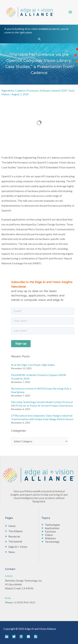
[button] (40, 39)
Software (45, 91)
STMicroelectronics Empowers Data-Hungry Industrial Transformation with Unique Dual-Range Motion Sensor (42, 417)
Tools (71, 91)
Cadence (20, 91)
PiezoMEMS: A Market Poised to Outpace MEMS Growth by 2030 (39, 377)
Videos (5, 94)
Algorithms (8, 91)
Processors (33, 91)
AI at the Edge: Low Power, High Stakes (33, 365)
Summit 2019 (59, 91)
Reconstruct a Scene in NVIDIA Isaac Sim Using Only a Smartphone (41, 390)
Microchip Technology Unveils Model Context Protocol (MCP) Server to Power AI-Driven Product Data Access (42, 404)
